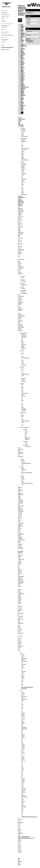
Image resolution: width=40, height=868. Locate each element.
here (22, 42)
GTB (3, 45)
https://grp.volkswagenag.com (29, 817)
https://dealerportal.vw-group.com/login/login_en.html (26, 837)
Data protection (6, 50)
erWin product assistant (5, 26)
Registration (5, 40)
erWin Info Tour (6, 15)
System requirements (7, 47)
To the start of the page (20, 861)
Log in (3, 42)
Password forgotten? (30, 41)
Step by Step (5, 17)
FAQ (3, 19)
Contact (4, 21)
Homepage (4, 13)
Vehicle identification (7, 35)
